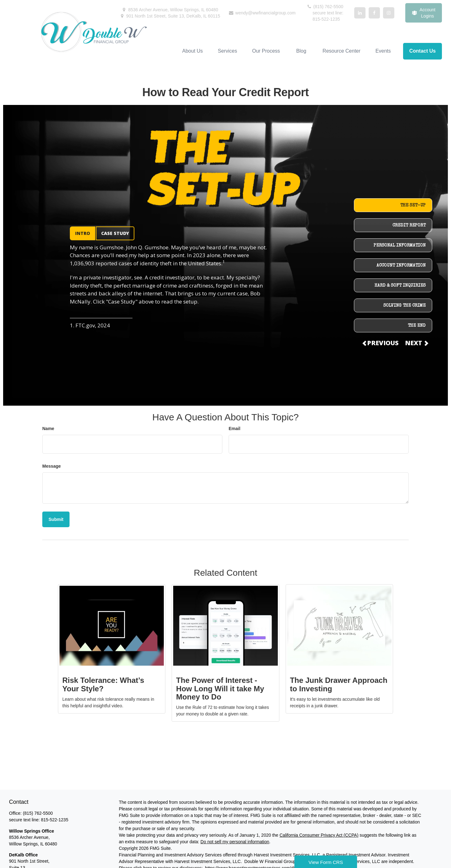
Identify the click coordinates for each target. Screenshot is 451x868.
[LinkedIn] (360, 13)
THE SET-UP (413, 205)
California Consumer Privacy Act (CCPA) (319, 835)
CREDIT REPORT (409, 226)
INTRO (83, 233)
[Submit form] (56, 519)
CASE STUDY (115, 233)
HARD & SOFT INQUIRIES (400, 286)
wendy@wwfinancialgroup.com (262, 13)
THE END (417, 326)
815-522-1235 (55, 820)
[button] (193, 51)
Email (234, 429)
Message (52, 466)
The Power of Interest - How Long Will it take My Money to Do (220, 689)
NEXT (416, 343)
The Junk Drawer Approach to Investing (339, 684)
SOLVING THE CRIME (404, 306)
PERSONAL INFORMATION (400, 246)
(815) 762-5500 (325, 7)
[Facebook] (374, 13)
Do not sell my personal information (235, 842)
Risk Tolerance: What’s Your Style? (103, 684)
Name (48, 429)
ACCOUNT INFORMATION (401, 266)
